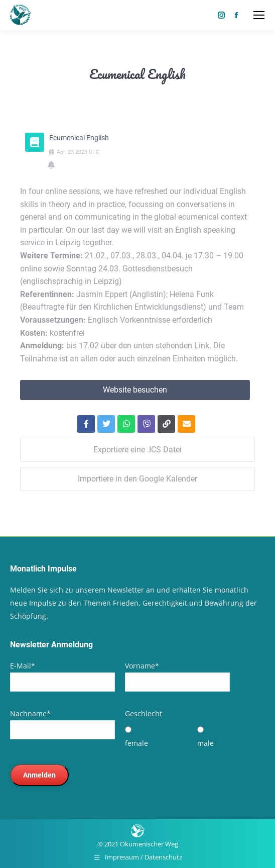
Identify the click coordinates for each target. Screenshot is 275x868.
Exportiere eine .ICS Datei (137, 450)
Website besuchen (135, 390)
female (136, 743)
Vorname (142, 666)
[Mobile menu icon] (259, 15)
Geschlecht (144, 713)
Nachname (30, 713)
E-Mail (23, 666)
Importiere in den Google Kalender (137, 479)
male (205, 743)
